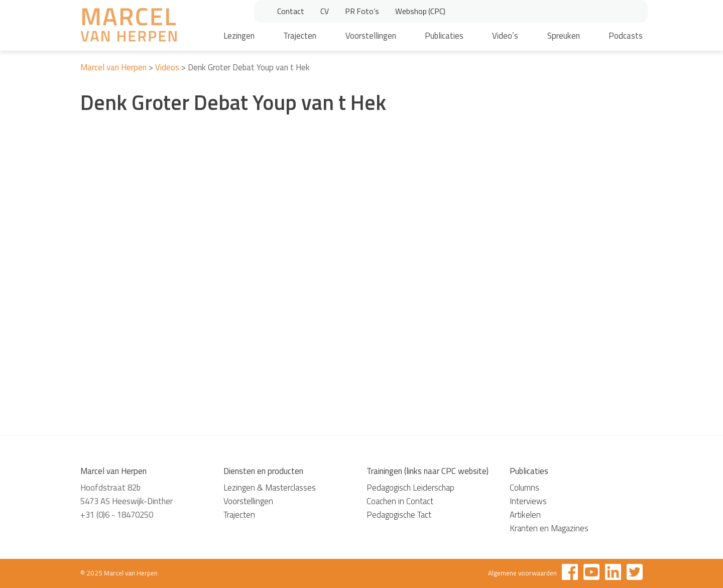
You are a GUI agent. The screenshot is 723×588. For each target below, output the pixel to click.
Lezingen (239, 36)
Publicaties (444, 36)
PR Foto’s (362, 11)
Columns (524, 488)
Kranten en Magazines (549, 528)
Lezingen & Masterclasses (270, 488)
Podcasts (626, 36)
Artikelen (525, 515)
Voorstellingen (371, 36)
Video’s (505, 36)
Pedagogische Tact (399, 515)
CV (325, 11)
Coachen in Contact (400, 501)
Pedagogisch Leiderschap (410, 488)
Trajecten (300, 36)
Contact (291, 11)
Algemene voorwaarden (522, 573)
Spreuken (564, 36)
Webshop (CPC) (420, 11)
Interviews (528, 501)
